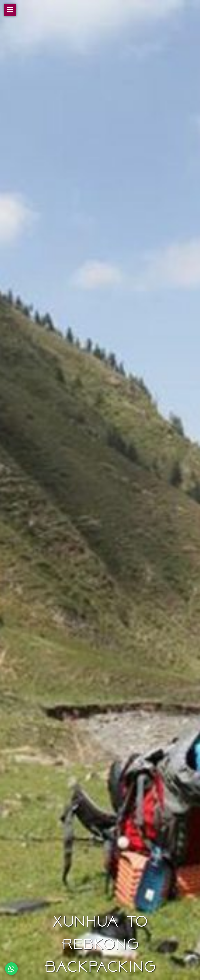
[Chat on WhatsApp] (11, 969)
